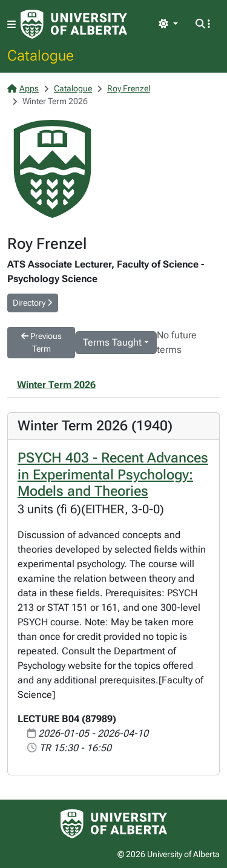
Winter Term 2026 (56, 385)
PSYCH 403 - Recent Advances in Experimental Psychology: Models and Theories (113, 475)
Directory (33, 303)
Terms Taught (112, 342)
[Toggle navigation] (12, 25)
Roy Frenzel (129, 88)
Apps (23, 88)
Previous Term (41, 342)
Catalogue (41, 55)
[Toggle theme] (168, 24)
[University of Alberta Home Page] (74, 24)
